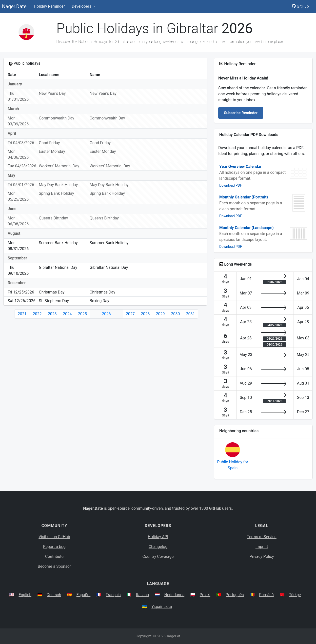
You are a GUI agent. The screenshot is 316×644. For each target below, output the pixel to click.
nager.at (174, 636)
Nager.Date (14, 6)
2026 (106, 314)
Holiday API (158, 537)
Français (113, 595)
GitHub (300, 6)
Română (266, 595)
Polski (205, 595)
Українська (162, 607)
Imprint (262, 547)
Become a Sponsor (54, 566)
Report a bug (54, 547)
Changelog (158, 547)
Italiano (143, 595)
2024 (67, 314)
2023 (52, 314)
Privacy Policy (262, 556)
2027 (130, 314)
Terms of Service (262, 537)
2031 (191, 314)
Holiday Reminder (49, 6)
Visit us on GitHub (54, 537)
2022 (37, 314)
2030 (176, 314)
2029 (160, 314)
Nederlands (174, 595)
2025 (82, 314)
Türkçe (295, 595)
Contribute (54, 556)
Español (83, 595)
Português (235, 595)
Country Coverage (158, 556)
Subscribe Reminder (241, 113)
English (25, 595)
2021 (22, 314)
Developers (82, 6)
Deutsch (54, 595)
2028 (145, 314)
